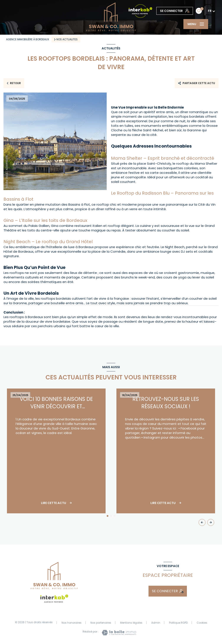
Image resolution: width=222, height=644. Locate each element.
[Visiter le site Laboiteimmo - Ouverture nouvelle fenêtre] (119, 633)
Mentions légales (131, 623)
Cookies (202, 623)
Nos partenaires (101, 623)
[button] (211, 522)
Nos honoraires (72, 623)
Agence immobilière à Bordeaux (28, 39)
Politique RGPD (178, 623)
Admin (156, 623)
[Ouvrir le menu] (196, 24)
